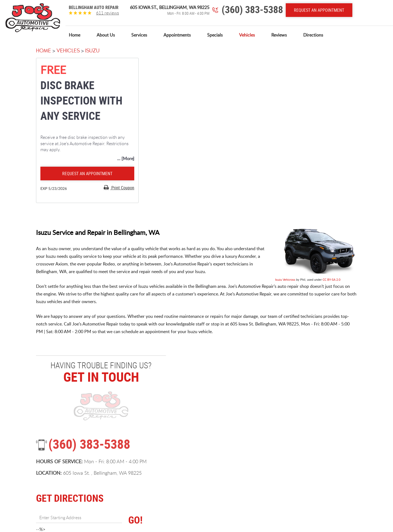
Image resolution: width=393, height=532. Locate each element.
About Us (106, 35)
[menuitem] (75, 35)
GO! (135, 520)
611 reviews (108, 13)
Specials (215, 35)
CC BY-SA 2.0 (331, 280)
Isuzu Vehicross (285, 280)
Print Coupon (122, 188)
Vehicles (247, 35)
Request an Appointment (87, 174)
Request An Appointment (319, 10)
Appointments (177, 35)
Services (139, 35)
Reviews (279, 35)
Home (75, 35)
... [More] (126, 159)
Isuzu (92, 51)
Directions (313, 35)
